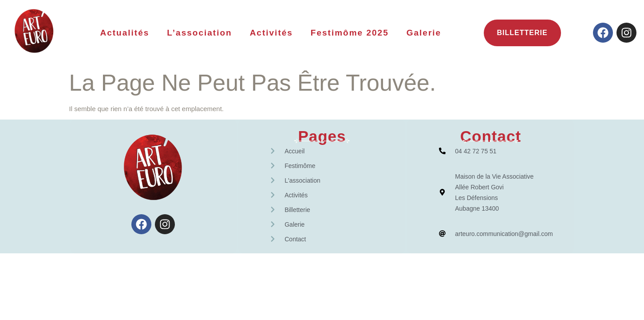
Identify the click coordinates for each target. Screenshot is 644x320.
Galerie (424, 33)
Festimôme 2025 (350, 33)
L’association (199, 33)
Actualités (124, 33)
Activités (271, 33)
